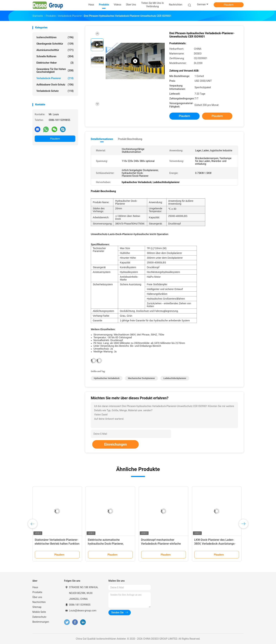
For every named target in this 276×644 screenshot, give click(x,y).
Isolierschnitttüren (55, 37)
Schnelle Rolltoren (55, 56)
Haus (35, 587)
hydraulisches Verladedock (107, 378)
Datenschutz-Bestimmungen (41, 619)
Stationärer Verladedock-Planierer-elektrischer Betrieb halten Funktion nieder (57, 544)
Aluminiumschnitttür (55, 50)
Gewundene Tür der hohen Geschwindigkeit (55, 70)
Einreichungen (115, 444)
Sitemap (37, 607)
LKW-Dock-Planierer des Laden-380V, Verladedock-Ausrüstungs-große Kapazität (215, 544)
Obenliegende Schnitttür (55, 44)
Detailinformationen (102, 139)
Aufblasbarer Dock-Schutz (55, 85)
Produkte (37, 592)
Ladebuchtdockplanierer (175, 378)
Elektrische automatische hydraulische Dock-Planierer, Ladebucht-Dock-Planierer (106, 544)
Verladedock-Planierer (55, 78)
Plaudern (229, 5)
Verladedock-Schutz (55, 91)
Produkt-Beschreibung (130, 139)
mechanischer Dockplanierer (141, 378)
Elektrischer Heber (55, 63)
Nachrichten (39, 602)
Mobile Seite (39, 612)
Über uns (37, 597)
